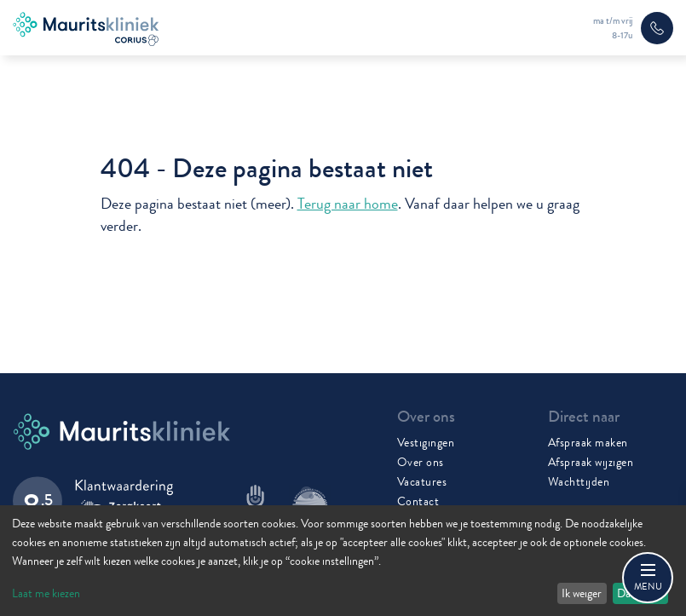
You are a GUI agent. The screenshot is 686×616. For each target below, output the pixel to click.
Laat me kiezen (46, 593)
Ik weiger (582, 593)
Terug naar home (348, 204)
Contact (418, 501)
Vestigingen (426, 442)
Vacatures (422, 481)
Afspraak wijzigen (591, 462)
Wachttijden (579, 481)
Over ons (421, 462)
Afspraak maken (588, 442)
